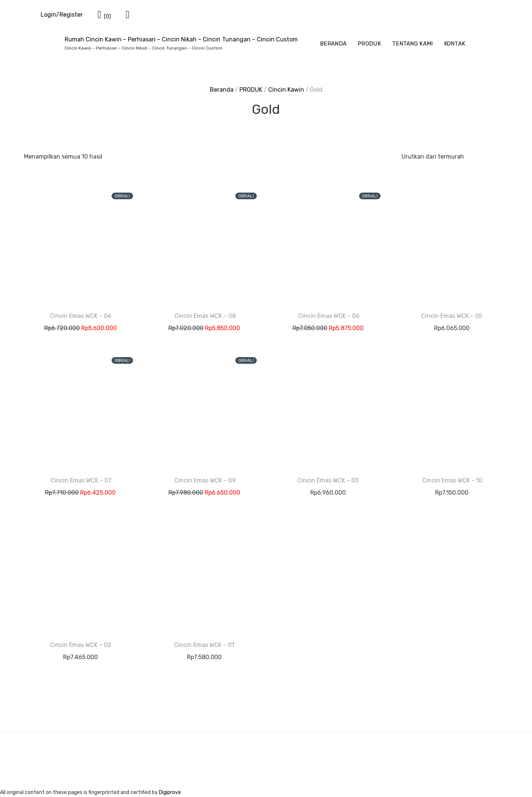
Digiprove (170, 792)
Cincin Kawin (286, 90)
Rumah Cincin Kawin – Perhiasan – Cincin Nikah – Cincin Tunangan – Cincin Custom (181, 39)
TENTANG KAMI (412, 44)
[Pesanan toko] (452, 157)
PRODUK (369, 44)
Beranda (222, 90)
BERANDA (333, 44)
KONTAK (455, 44)
